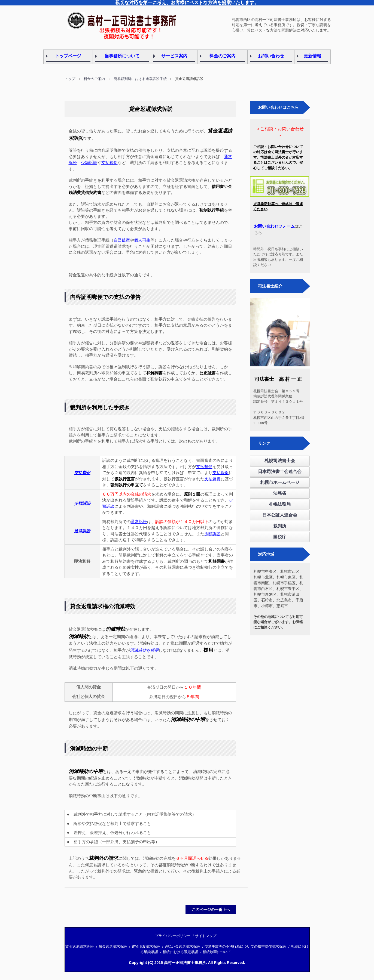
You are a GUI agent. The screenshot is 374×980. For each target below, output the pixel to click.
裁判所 (280, 526)
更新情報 (312, 56)
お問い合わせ (271, 56)
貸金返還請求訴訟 (80, 946)
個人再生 (142, 240)
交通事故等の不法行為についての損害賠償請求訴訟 (245, 946)
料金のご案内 (223, 56)
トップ (70, 79)
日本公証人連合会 (280, 515)
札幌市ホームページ (280, 482)
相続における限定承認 (180, 952)
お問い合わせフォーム (274, 226)
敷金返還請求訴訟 (113, 946)
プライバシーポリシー (173, 936)
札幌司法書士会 (280, 461)
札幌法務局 (280, 504)
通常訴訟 (139, 522)
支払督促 (110, 163)
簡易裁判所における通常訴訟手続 (140, 79)
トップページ (68, 56)
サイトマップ (206, 936)
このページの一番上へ (211, 910)
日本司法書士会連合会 (280, 472)
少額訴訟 (89, 163)
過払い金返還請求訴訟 (182, 946)
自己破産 (122, 240)
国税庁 (280, 537)
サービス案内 (174, 56)
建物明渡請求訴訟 (146, 946)
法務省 (280, 493)
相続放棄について (217, 952)
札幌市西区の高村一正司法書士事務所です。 (112, 20)
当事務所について (122, 56)
